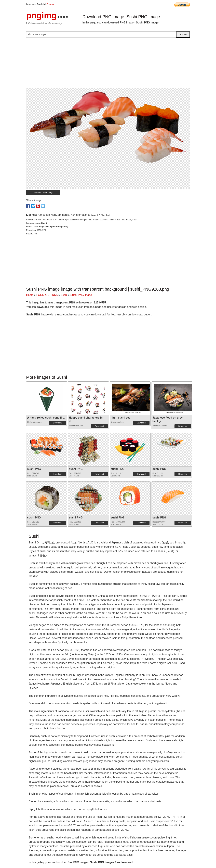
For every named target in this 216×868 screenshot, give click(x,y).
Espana (50, 4)
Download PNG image (43, 193)
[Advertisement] (108, 64)
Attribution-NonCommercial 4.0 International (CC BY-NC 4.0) (74, 215)
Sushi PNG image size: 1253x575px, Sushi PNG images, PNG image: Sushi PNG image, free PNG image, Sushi (87, 220)
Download (57, 423)
